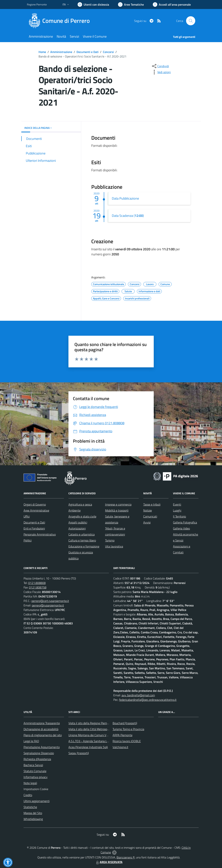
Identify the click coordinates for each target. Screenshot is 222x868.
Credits (28, 795)
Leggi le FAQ (31, 741)
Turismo (110, 540)
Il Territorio (179, 516)
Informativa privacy (36, 777)
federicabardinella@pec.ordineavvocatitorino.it (148, 700)
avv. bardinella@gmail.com (138, 695)
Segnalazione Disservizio (39, 753)
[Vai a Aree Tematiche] (131, 4)
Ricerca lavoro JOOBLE (127, 741)
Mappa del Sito (33, 813)
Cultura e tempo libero (82, 540)
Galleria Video (181, 528)
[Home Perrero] (61, 21)
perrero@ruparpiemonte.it (48, 605)
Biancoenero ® (126, 857)
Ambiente (75, 510)
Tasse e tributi (152, 504)
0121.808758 (38, 587)
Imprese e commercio (118, 504)
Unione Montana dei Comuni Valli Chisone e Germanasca (104, 735)
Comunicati (150, 516)
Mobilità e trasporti (117, 510)
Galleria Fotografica (185, 522)
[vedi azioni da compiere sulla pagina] (161, 72)
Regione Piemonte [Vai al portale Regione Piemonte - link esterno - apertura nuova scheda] (37, 4)
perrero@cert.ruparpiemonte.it (50, 601)
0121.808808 (37, 583)
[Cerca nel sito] (191, 21)
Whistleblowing (33, 819)
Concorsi (108, 52)
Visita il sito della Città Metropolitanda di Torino (98, 729)
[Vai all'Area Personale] (172, 4)
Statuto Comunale (35, 771)
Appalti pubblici (78, 522)
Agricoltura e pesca (80, 504)
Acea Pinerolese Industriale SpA (88, 747)
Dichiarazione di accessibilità (41, 729)
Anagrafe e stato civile (82, 516)
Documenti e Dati (88, 52)
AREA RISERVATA (109, 862)
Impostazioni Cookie (36, 789)
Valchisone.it (120, 747)
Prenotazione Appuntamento (42, 747)
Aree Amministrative (36, 510)
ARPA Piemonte (123, 735)
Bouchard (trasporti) (125, 723)
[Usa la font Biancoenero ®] (93, 4)
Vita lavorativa (114, 546)
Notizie (148, 510)
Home (42, 52)
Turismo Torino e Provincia (128, 729)
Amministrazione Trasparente (42, 723)
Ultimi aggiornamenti (37, 801)
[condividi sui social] (160, 66)
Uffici (27, 516)
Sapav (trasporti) (79, 753)
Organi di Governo (35, 504)
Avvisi (147, 522)
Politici (28, 540)
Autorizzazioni (77, 528)
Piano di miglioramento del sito (43, 735)
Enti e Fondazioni (34, 528)
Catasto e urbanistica (82, 534)
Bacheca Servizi (33, 765)
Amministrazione (61, 52)
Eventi (177, 504)
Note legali (30, 783)
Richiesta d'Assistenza (37, 759)
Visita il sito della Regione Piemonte (91, 723)
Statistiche (30, 807)
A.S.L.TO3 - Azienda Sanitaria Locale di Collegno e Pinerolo (105, 741)
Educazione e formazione (84, 546)
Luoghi (177, 510)
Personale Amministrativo (40, 534)
